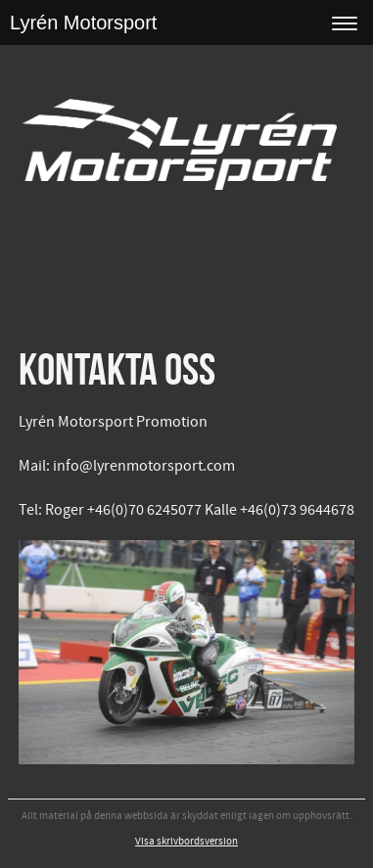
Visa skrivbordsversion (186, 842)
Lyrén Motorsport (83, 23)
